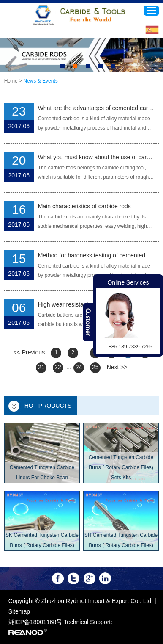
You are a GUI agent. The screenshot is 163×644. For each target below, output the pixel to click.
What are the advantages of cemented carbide (96, 108)
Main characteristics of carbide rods (84, 206)
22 (58, 367)
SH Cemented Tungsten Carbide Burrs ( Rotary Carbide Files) (121, 540)
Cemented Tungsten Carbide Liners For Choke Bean (42, 473)
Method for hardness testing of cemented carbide (96, 255)
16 (19, 209)
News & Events (40, 81)
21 (41, 367)
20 (19, 160)
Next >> (117, 367)
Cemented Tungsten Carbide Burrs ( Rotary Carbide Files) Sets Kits (121, 467)
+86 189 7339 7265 (130, 347)
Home (11, 81)
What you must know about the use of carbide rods (96, 157)
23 (19, 111)
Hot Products (48, 406)
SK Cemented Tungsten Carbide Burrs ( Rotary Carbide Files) (42, 540)
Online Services (128, 282)
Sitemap (19, 611)
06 (19, 308)
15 (19, 258)
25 (95, 367)
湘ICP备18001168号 (35, 622)
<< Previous (29, 352)
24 (79, 367)
